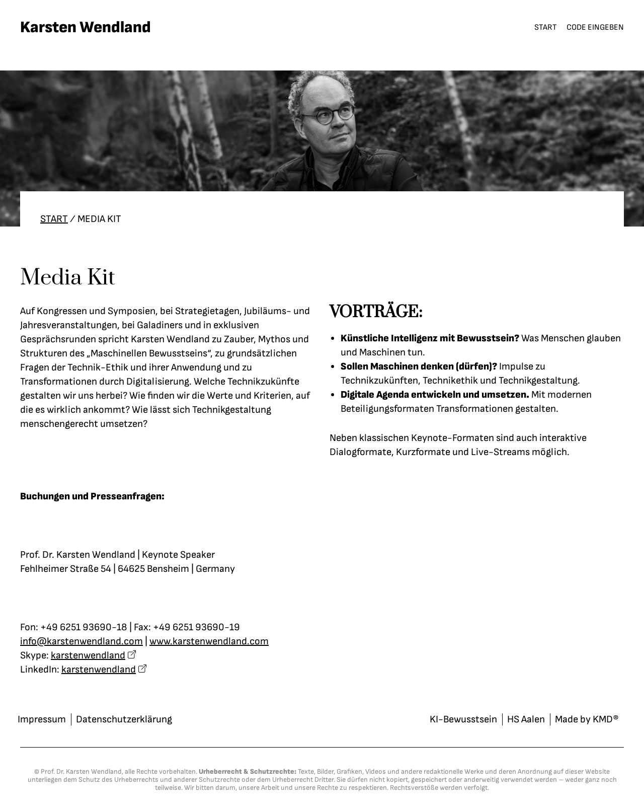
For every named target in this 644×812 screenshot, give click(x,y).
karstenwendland (88, 655)
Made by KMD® (587, 719)
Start (546, 27)
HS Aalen (526, 719)
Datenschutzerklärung (124, 719)
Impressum (42, 719)
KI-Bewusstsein (463, 719)
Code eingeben (595, 27)
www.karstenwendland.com (209, 641)
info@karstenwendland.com (82, 641)
